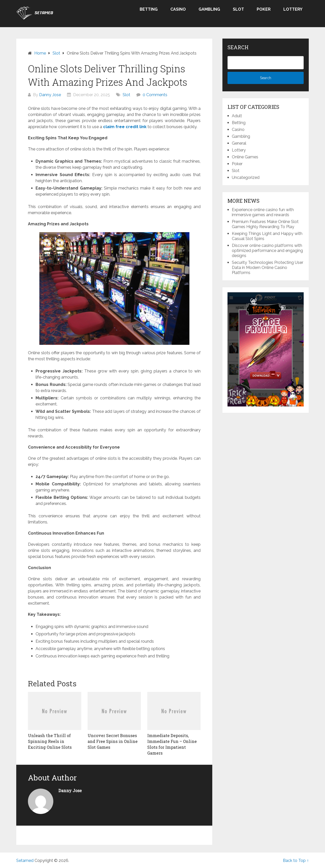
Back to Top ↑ (296, 861)
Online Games (245, 157)
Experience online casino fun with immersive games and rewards (263, 212)
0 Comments (155, 95)
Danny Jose (50, 95)
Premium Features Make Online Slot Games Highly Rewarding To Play (265, 224)
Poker (264, 9)
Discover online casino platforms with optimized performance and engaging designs (267, 251)
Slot (238, 9)
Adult (237, 116)
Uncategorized (246, 177)
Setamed (25, 861)
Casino (178, 9)
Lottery (293, 9)
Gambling (209, 9)
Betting (149, 9)
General (239, 143)
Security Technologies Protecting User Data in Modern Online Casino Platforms (267, 268)
